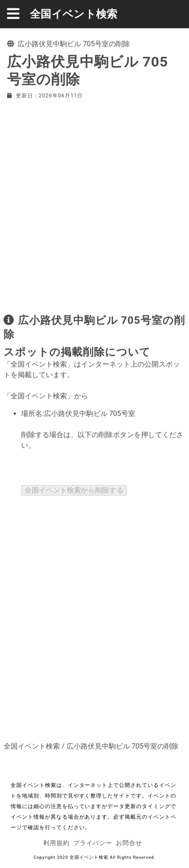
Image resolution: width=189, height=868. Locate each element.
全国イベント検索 (74, 14)
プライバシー (93, 843)
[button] (19, 14)
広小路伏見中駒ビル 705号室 (90, 414)
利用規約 (56, 843)
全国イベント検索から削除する (74, 490)
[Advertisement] (94, 205)
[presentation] (88, 468)
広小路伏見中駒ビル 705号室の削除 (123, 746)
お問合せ (129, 843)
